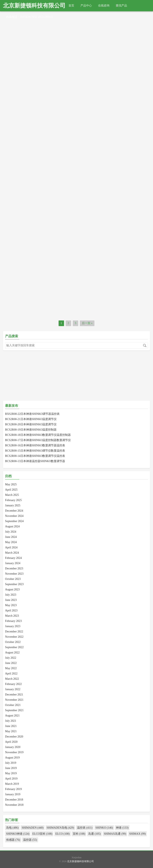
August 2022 (12, 653)
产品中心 (86, 6)
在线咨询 (104, 6)
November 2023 (14, 574)
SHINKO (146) (104, 828)
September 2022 (14, 647)
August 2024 (12, 526)
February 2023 (13, 621)
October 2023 (13, 579)
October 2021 (13, 705)
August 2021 (12, 716)
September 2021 (14, 710)
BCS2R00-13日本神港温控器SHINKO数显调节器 (35, 461)
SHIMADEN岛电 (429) (60, 828)
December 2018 (14, 800)
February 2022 (13, 684)
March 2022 (12, 679)
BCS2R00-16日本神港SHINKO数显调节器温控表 (35, 445)
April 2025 (11, 490)
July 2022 (11, 658)
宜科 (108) (79, 834)
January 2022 (13, 689)
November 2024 (14, 516)
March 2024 (12, 553)
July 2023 (11, 595)
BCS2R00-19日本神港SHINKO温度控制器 (31, 430)
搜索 (145, 346)
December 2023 (14, 568)
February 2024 (13, 558)
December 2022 (14, 632)
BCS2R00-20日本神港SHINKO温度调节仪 (31, 424)
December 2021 (14, 695)
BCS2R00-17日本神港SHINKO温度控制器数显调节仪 (38, 440)
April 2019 (11, 779)
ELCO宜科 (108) (42, 834)
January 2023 (13, 626)
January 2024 (13, 563)
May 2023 (11, 605)
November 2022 (14, 637)
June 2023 (11, 600)
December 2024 (14, 511)
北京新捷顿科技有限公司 (34, 6)
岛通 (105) (94, 834)
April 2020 (11, 742)
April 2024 (11, 547)
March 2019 (12, 784)
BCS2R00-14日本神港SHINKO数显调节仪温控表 (35, 456)
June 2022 (11, 663)
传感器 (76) (13, 840)
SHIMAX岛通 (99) (115, 834)
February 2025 (13, 500)
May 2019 (11, 773)
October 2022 (13, 642)
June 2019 (11, 768)
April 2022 (11, 674)
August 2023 (12, 589)
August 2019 (12, 758)
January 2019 (13, 794)
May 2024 (11, 542)
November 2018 (14, 805)
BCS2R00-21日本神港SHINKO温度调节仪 (31, 419)
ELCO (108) (62, 834)
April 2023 (11, 610)
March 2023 (12, 616)
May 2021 (11, 731)
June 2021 (11, 726)
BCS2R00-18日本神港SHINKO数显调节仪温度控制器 (38, 435)
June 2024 (11, 537)
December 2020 (14, 737)
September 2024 (14, 521)
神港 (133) (122, 828)
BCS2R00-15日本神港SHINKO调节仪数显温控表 (35, 451)
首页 (71, 6)
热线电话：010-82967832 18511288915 (30, 17)
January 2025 (13, 505)
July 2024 (11, 532)
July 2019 (11, 763)
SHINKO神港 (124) (18, 834)
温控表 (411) (85, 828)
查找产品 (121, 6)
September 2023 (14, 584)
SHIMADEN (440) (33, 828)
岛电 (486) (12, 828)
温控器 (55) (30, 840)
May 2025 (11, 484)
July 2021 (11, 721)
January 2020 (13, 747)
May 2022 (11, 668)
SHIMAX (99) (137, 834)
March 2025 (12, 495)
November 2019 (14, 752)
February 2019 (13, 789)
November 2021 (14, 700)
